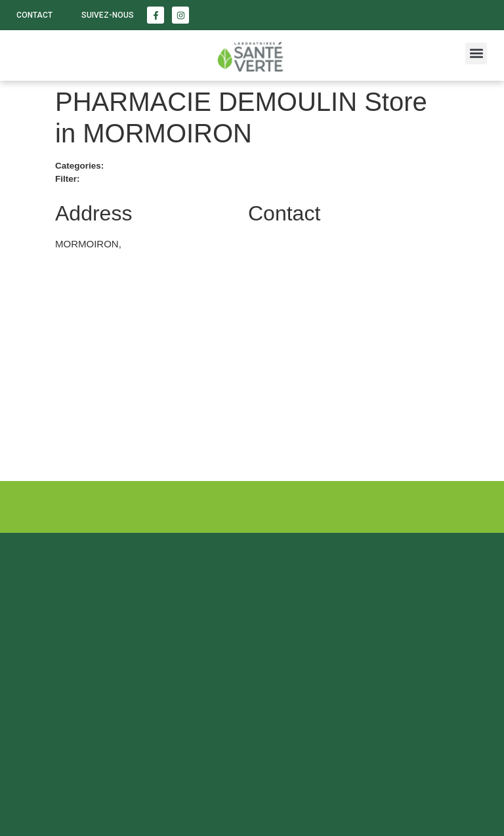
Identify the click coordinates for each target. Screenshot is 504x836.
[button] (476, 53)
